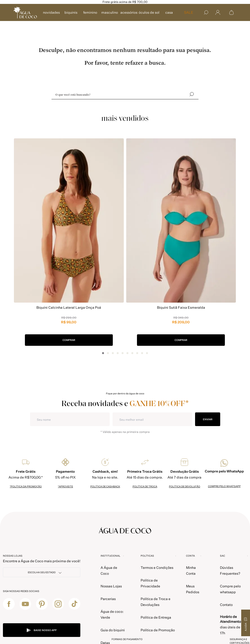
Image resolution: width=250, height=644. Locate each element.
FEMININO (90, 12)
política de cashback (105, 486)
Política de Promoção (158, 630)
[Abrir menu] (218, 13)
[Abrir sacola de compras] (231, 12)
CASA (169, 12)
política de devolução (185, 486)
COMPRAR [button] (69, 340)
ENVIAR (208, 419)
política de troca (145, 486)
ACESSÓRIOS (129, 12)
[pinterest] (42, 604)
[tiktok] (74, 604)
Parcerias (108, 599)
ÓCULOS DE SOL (149, 12)
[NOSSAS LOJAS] (42, 572)
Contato (226, 605)
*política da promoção (26, 486)
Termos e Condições (157, 567)
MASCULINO (110, 12)
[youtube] (25, 604)
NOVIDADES (51, 12)
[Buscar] (206, 12)
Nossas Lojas (111, 586)
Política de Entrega (156, 617)
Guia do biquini (113, 630)
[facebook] (9, 604)
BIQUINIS (71, 12)
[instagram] (58, 604)
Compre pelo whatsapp (224, 486)
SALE (189, 12)
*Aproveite (65, 486)
